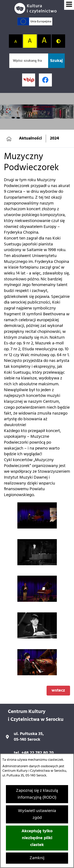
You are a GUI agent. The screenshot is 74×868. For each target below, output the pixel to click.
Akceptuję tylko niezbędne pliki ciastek (37, 838)
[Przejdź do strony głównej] (37, 8)
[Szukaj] (56, 61)
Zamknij (37, 858)
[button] (37, 527)
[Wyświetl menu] (69, 5)
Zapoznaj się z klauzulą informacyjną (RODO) (37, 794)
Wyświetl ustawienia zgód (37, 814)
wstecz (58, 690)
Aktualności (30, 138)
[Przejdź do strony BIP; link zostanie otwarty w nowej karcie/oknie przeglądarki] (29, 80)
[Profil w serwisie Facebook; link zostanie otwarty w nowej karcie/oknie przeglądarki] (45, 80)
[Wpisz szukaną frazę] (29, 61)
